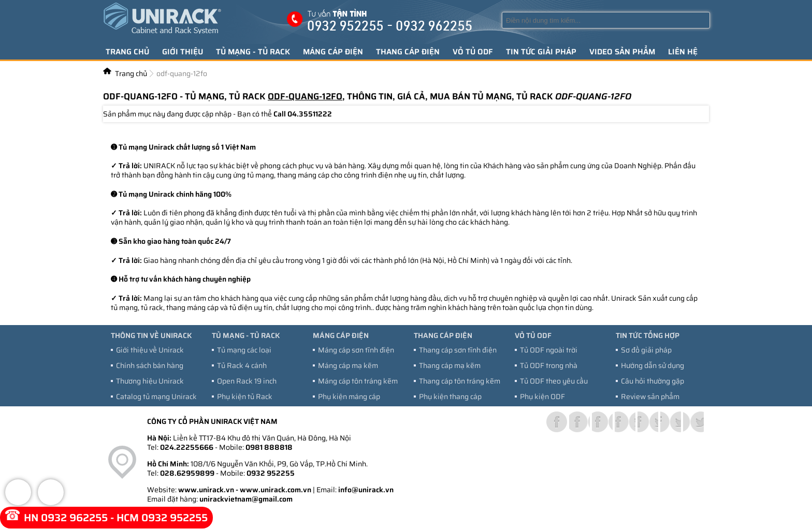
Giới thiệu (183, 52)
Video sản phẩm (622, 52)
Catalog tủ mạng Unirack (156, 396)
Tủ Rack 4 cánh (242, 365)
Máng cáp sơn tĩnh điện (356, 350)
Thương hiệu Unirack (150, 381)
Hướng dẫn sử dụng (653, 365)
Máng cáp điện (333, 52)
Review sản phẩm (650, 396)
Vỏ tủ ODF (473, 52)
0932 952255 (271, 473)
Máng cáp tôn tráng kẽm (358, 381)
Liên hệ (683, 52)
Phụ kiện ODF (542, 396)
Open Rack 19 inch (247, 381)
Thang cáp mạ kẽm (450, 365)
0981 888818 (269, 447)
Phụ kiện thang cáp (450, 396)
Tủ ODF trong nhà (549, 365)
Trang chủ (127, 52)
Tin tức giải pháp (541, 52)
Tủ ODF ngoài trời (549, 350)
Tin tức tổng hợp (648, 335)
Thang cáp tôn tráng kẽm (460, 381)
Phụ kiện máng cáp (349, 396)
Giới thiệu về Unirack (150, 350)
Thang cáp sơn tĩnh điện (458, 350)
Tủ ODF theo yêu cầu (554, 381)
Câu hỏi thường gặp (653, 381)
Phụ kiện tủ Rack (245, 396)
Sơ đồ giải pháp (646, 350)
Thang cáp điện (408, 52)
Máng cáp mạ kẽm (348, 365)
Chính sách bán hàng (150, 365)
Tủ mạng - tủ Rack (253, 52)
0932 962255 (74, 518)
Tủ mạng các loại (244, 350)
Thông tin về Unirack (151, 335)
